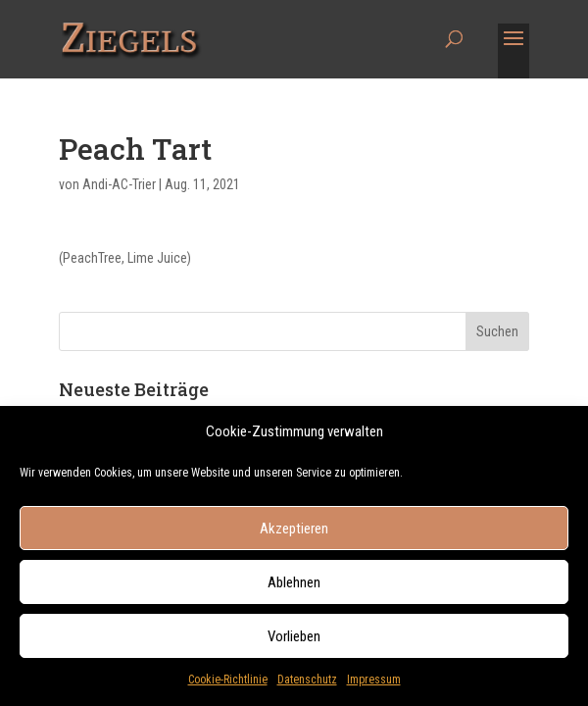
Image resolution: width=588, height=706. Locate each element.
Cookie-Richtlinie (228, 685)
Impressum (374, 685)
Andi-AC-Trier (119, 184)
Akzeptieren (294, 534)
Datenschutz (307, 685)
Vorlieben (294, 642)
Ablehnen (294, 588)
